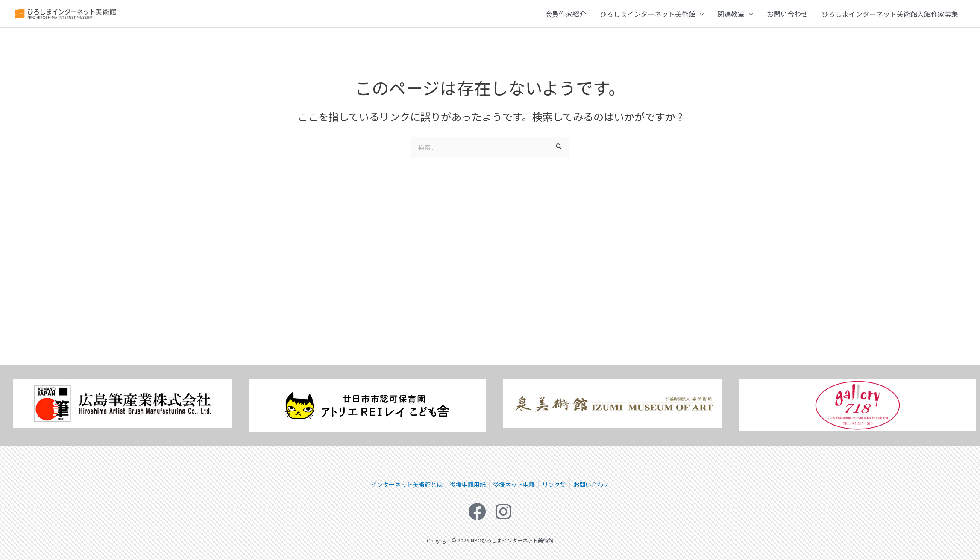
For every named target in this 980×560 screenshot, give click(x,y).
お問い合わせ (787, 16)
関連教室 (735, 16)
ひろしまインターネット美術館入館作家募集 (890, 16)
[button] (700, 16)
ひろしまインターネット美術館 (652, 16)
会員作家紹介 (566, 16)
